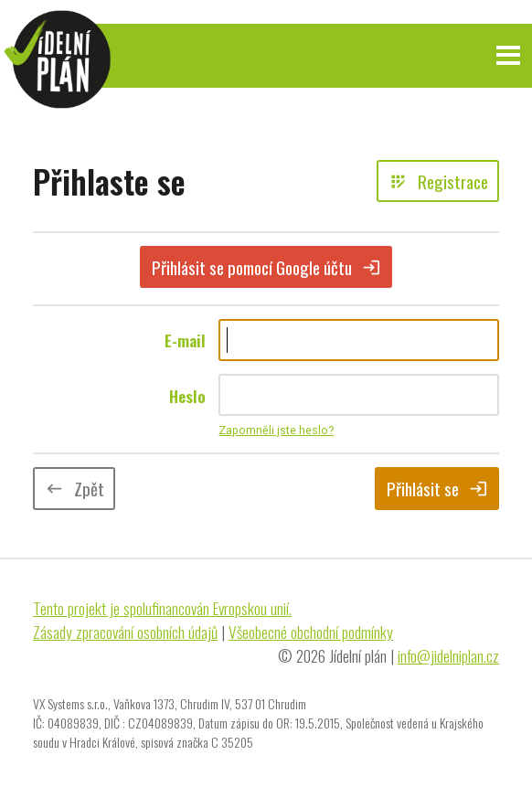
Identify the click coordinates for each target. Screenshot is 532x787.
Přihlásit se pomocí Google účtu (266, 267)
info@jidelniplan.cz (448, 655)
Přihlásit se (437, 488)
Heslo (187, 396)
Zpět (74, 488)
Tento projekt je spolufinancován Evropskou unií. (162, 608)
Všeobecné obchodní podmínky (311, 632)
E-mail (185, 340)
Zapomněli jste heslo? (276, 430)
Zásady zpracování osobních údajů (125, 632)
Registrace (438, 181)
